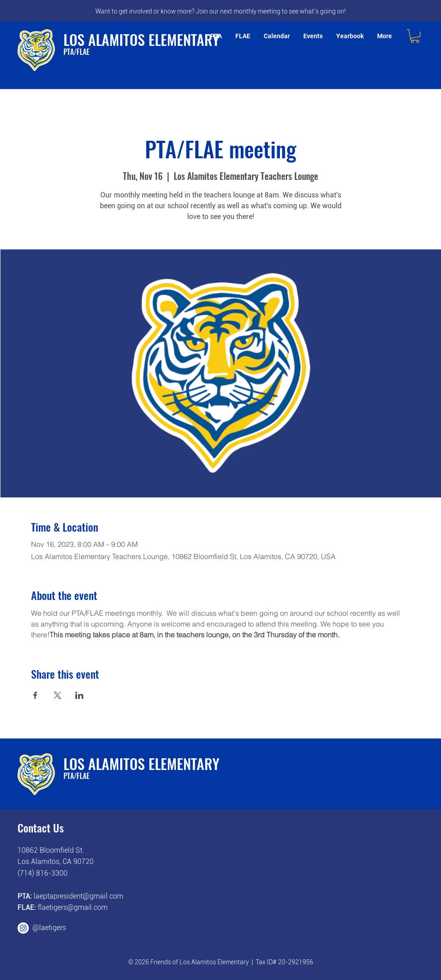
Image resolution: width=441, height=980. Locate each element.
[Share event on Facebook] (35, 695)
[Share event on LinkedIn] (79, 695)
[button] (415, 36)
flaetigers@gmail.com (73, 907)
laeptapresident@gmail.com (79, 896)
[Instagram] (23, 928)
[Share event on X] (57, 695)
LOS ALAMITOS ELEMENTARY (142, 39)
